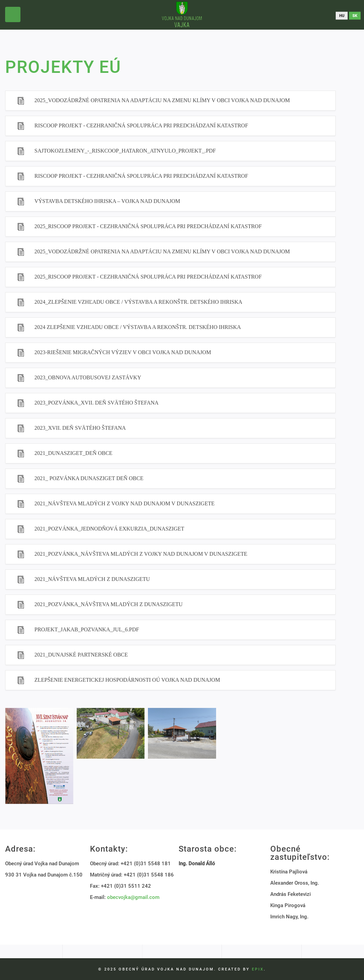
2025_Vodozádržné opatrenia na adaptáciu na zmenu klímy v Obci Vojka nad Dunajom (162, 100)
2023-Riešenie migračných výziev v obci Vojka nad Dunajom (123, 352)
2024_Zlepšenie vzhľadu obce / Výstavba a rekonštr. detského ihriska (138, 302)
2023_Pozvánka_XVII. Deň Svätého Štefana (96, 403)
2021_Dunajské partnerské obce (81, 655)
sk (355, 15)
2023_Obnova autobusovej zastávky (88, 377)
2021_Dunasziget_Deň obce (73, 453)
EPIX (258, 969)
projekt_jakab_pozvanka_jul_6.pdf (87, 629)
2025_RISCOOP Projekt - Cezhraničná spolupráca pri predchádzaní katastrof (148, 277)
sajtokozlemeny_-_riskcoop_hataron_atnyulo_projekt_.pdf (125, 151)
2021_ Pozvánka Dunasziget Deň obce (89, 478)
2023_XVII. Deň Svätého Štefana (80, 428)
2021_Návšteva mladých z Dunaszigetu (92, 579)
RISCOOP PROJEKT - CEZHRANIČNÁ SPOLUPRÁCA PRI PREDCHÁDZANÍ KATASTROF (141, 125)
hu (342, 15)
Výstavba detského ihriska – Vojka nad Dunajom (107, 201)
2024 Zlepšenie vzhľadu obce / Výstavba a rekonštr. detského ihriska (138, 327)
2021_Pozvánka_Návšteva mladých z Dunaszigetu (109, 604)
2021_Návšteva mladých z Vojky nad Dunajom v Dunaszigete (124, 503)
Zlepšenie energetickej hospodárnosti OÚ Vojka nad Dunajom (127, 680)
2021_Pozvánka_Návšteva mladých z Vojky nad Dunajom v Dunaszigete (141, 554)
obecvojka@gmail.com (133, 897)
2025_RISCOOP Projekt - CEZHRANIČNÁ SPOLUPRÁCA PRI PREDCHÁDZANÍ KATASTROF (148, 226)
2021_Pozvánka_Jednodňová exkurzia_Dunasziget (109, 529)
